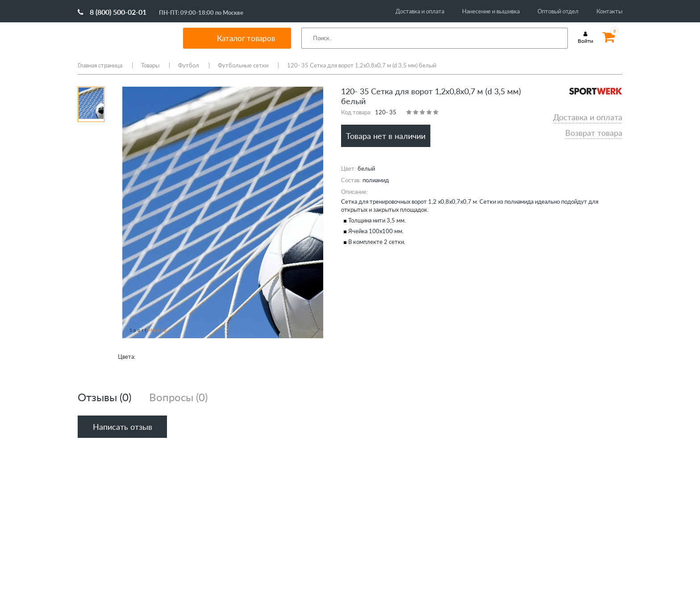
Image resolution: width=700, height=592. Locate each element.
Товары (150, 65)
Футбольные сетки (243, 65)
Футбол (189, 65)
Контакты (609, 11)
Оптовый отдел (558, 11)
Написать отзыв (123, 427)
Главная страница (100, 65)
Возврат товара (594, 133)
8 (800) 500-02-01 (112, 12)
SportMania (120, 38)
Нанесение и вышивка (491, 11)
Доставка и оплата (420, 11)
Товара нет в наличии (386, 136)
